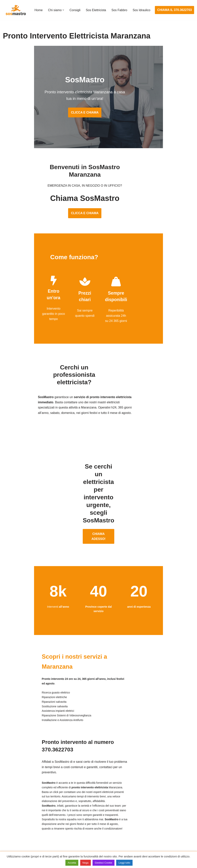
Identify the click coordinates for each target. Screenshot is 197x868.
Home (39, 8)
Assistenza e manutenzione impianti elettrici (98, 796)
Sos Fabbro (120, 8)
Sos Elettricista (96, 8)
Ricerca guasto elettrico (85, 810)
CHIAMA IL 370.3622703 (175, 10)
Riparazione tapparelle (18, 838)
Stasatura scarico (146, 838)
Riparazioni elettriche (83, 817)
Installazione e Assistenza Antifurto (92, 803)
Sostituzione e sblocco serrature (25, 846)
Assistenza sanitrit (147, 810)
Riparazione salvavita (83, 824)
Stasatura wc (143, 846)
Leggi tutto (124, 863)
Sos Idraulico (43, 13)
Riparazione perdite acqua (152, 831)
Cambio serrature (15, 810)
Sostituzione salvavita (83, 838)
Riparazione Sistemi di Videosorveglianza (97, 831)
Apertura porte (13, 796)
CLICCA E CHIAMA (98, 114)
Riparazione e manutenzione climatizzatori (163, 824)
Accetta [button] (72, 863)
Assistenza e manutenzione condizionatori (163, 796)
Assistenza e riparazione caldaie (156, 803)
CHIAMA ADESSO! (98, 510)
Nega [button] (86, 863)
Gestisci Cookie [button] (104, 863)
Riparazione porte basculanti (22, 824)
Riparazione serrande (18, 831)
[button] (63, 8)
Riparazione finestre (17, 817)
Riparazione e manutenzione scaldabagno (163, 817)
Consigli (75, 8)
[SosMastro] (15, 10)
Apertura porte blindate (19, 803)
